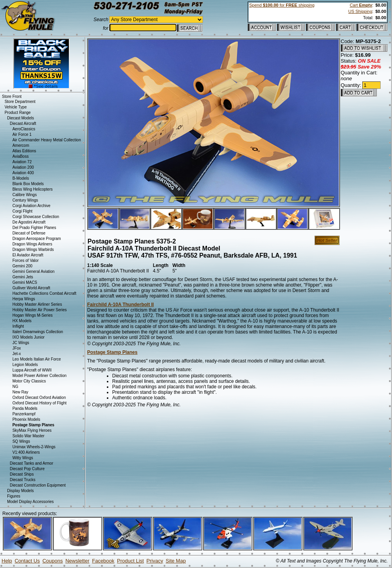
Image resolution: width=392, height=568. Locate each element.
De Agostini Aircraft (29, 222)
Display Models (20, 491)
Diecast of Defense (29, 233)
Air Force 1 (22, 134)
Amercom (21, 145)
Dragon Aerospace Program (37, 239)
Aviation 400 (23, 173)
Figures (13, 496)
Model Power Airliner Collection (40, 376)
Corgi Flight (22, 211)
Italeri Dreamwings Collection (38, 332)
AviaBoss (21, 156)
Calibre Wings (25, 195)
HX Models (22, 321)
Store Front (12, 96)
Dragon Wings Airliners (32, 244)
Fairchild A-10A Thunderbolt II (120, 305)
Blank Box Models (28, 184)
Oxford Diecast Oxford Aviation (39, 398)
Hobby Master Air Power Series (40, 310)
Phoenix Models (26, 419)
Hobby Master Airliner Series (37, 304)
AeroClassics (24, 129)
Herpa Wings (24, 299)
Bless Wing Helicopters (33, 189)
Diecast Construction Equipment (38, 485)
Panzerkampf (24, 414)
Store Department (20, 102)
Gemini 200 (22, 266)
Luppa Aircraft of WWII (32, 370)
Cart (361, 5)
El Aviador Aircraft (28, 255)
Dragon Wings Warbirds (33, 250)
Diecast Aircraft (23, 124)
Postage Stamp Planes (112, 352)
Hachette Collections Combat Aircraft (44, 293)
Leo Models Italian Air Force (37, 359)
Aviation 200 (23, 167)
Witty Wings (23, 458)
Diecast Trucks (23, 480)
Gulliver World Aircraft (31, 288)
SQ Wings (21, 441)
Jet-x (17, 354)
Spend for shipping (282, 5)
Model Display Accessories (30, 502)
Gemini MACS (25, 282)
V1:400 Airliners (26, 452)
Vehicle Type (16, 107)
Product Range (18, 113)
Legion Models (25, 365)
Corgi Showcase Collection (36, 217)
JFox (17, 348)
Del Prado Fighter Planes (34, 228)
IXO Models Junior (29, 337)
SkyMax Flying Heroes (32, 430)
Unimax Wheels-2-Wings (34, 447)
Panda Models (25, 408)
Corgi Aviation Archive (31, 206)
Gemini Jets (23, 277)
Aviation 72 (22, 162)
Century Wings (25, 200)
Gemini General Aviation (34, 271)
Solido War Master (29, 436)
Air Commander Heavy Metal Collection (47, 140)
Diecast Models (20, 118)
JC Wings (21, 343)
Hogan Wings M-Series (33, 315)
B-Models (21, 178)
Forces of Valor (26, 261)
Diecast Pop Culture (27, 469)
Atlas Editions (24, 151)
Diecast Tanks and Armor (31, 463)
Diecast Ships (22, 474)
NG (15, 387)
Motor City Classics (29, 381)
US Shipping (360, 11)
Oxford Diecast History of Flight (40, 403)
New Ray (21, 392)
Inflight (18, 326)
